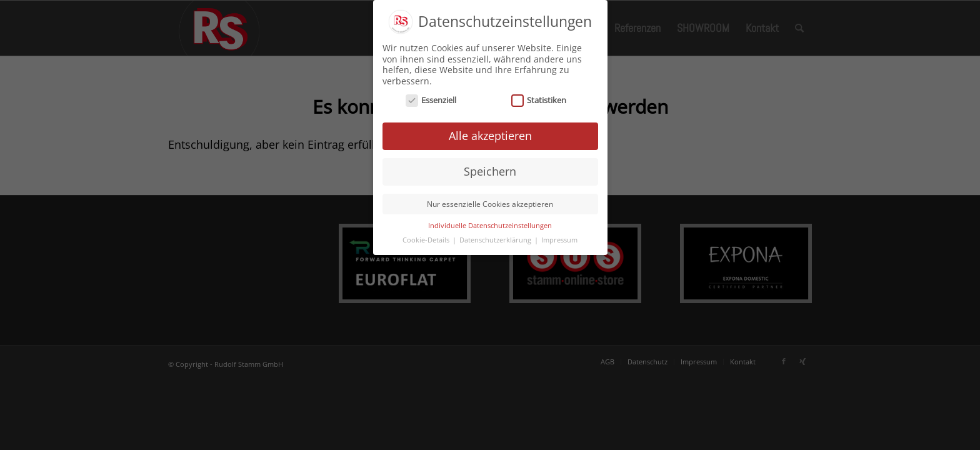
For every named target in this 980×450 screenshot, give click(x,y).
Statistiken (539, 98)
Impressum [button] (559, 238)
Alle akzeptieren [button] (490, 134)
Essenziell (431, 98)
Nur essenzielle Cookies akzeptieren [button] (490, 202)
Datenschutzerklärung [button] (496, 238)
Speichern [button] (490, 169)
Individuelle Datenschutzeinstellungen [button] (490, 224)
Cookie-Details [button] (427, 238)
